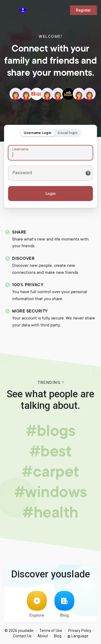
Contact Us (22, 636)
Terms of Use (51, 631)
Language (78, 636)
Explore (37, 604)
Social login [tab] (67, 133)
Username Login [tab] (37, 133)
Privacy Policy (80, 631)
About (43, 636)
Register (83, 10)
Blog (64, 604)
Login (50, 194)
